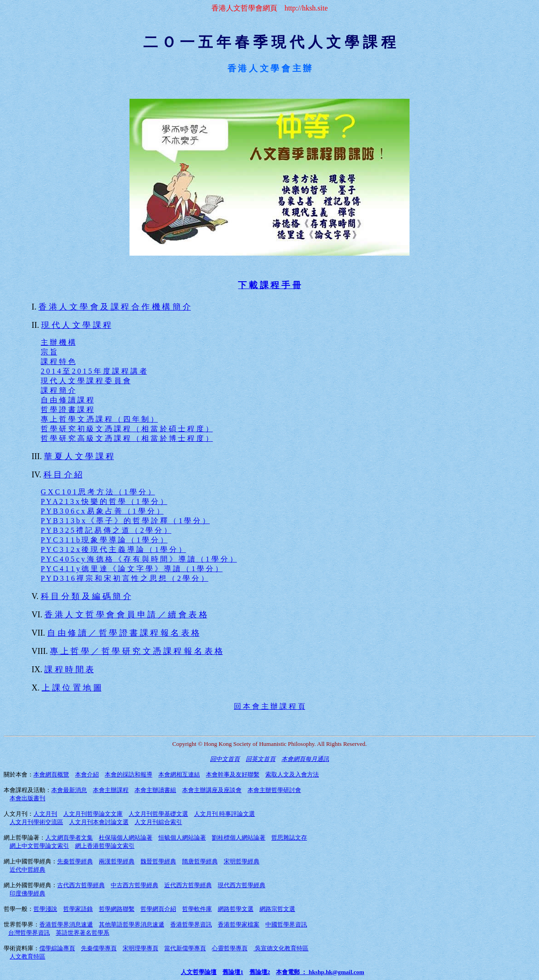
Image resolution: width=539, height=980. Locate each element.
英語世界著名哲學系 (83, 933)
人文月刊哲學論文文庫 (93, 814)
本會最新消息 (69, 790)
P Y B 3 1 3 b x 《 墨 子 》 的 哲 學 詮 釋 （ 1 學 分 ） (125, 521)
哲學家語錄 (78, 909)
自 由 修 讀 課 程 (67, 400)
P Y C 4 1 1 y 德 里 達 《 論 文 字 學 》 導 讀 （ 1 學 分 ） (132, 569)
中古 (135, 885)
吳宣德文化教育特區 (281, 948)
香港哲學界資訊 (191, 924)
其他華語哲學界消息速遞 (132, 924)
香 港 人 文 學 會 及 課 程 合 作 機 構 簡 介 (115, 307)
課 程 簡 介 (58, 390)
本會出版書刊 (27, 798)
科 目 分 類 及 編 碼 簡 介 (86, 596)
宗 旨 (49, 352)
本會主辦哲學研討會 (274, 790)
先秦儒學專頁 (99, 948)
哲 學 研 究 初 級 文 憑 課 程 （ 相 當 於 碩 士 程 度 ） (127, 429)
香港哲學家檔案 (239, 924)
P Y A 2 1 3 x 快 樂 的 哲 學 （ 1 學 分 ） (104, 501)
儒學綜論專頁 (57, 948)
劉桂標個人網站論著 (239, 838)
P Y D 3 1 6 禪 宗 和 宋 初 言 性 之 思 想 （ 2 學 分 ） (124, 578)
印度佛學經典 (27, 893)
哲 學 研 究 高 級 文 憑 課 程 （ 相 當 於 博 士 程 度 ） (127, 438)
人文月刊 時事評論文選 (224, 814)
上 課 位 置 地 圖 (72, 688)
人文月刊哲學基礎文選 (158, 814)
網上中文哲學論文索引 (39, 846)
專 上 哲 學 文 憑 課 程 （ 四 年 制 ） (99, 419)
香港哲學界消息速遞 (66, 924)
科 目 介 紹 (63, 475)
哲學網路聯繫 (117, 909)
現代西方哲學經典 (242, 885)
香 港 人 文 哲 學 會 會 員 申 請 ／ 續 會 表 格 (126, 615)
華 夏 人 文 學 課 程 (79, 456)
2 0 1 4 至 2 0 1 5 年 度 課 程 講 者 (94, 371)
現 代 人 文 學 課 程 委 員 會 (86, 381)
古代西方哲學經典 (81, 885)
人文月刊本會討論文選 (99, 822)
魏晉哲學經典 (158, 861)
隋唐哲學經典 (200, 861)
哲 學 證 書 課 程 (67, 410)
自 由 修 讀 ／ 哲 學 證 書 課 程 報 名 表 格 (123, 633)
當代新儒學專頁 (185, 948)
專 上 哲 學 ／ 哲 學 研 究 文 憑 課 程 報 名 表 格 (136, 651)
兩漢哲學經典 (117, 861)
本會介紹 (87, 774)
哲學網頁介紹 (158, 909)
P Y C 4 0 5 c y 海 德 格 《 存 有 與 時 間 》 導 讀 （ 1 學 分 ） (139, 559)
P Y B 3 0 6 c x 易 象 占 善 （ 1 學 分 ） (102, 511)
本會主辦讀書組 (155, 790)
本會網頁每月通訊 (305, 759)
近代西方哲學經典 (188, 885)
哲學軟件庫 (197, 909)
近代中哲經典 (27, 870)
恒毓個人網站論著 (182, 838)
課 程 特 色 (58, 361)
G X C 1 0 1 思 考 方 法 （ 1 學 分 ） (98, 492)
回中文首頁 (225, 759)
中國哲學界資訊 (286, 924)
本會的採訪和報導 (129, 774)
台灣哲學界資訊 (29, 933)
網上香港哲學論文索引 (105, 846)
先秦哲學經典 (75, 861)
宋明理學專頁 (140, 948)
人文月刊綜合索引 (158, 822)
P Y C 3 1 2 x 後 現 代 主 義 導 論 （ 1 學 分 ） (113, 549)
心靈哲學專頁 (230, 948)
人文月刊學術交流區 (36, 822)
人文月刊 (45, 814)
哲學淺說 (45, 909)
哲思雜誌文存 (289, 838)
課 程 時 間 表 (69, 669)
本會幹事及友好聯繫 (233, 774)
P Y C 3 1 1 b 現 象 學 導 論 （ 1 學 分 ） (104, 540)
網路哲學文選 (236, 909)
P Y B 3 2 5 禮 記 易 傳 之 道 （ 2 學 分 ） (106, 530)
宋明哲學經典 (242, 861)
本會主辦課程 (111, 790)
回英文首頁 (261, 759)
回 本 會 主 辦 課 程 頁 (269, 706)
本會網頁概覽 (51, 774)
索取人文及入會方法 (292, 774)
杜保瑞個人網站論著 (126, 838)
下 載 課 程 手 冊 (269, 285)
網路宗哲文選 (277, 909)
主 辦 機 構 (58, 342)
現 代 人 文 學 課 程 (76, 325)
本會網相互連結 (179, 774)
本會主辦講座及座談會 (212, 790)
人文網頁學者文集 (69, 838)
